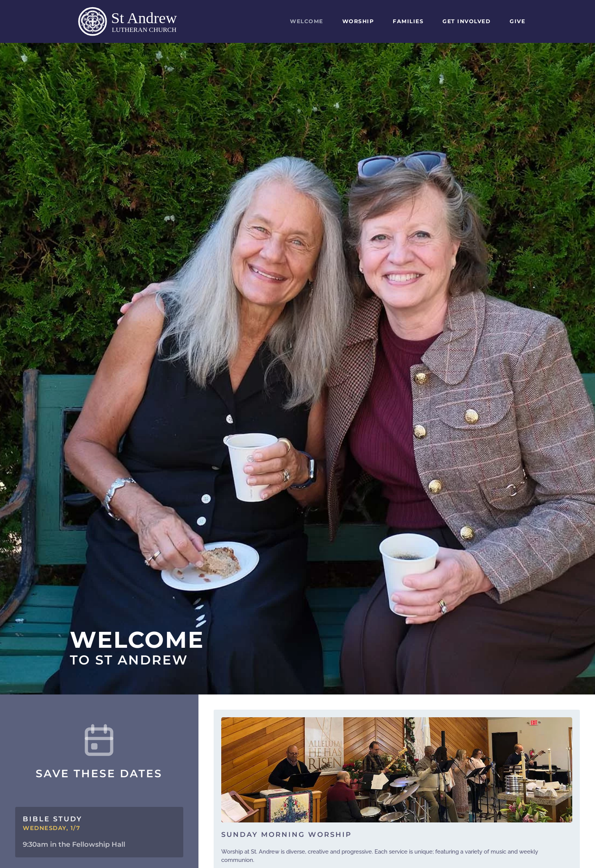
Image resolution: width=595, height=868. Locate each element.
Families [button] (408, 21)
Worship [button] (358, 21)
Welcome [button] (307, 21)
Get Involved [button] (467, 21)
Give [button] (517, 21)
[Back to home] (136, 21)
